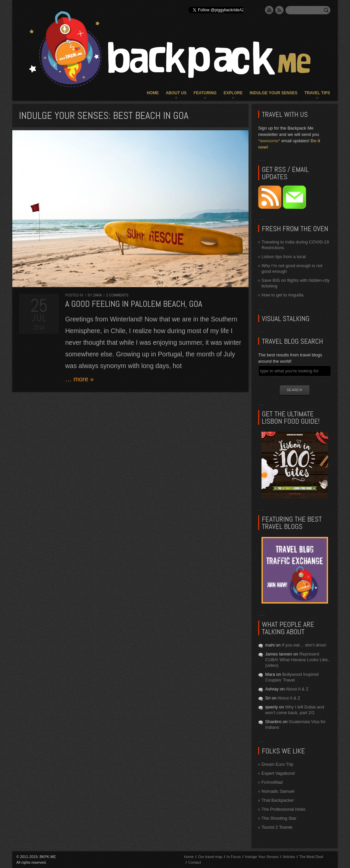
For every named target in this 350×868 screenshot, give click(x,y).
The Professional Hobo (283, 809)
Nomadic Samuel (278, 791)
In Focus (234, 857)
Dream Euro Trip (277, 764)
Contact (195, 862)
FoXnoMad (272, 782)
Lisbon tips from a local (284, 257)
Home (153, 93)
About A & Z (297, 689)
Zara (97, 295)
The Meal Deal (311, 857)
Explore (233, 93)
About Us (176, 93)
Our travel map (210, 857)
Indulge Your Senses (273, 93)
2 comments (117, 295)
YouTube (269, 10)
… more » (80, 379)
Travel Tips (317, 93)
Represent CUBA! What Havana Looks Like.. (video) (298, 660)
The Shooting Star (279, 818)
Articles (289, 857)
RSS (279, 10)
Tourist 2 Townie (277, 827)
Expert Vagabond (278, 773)
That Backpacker (278, 800)
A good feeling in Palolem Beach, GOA (134, 304)
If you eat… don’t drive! (304, 645)
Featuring (205, 93)
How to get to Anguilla (282, 295)
